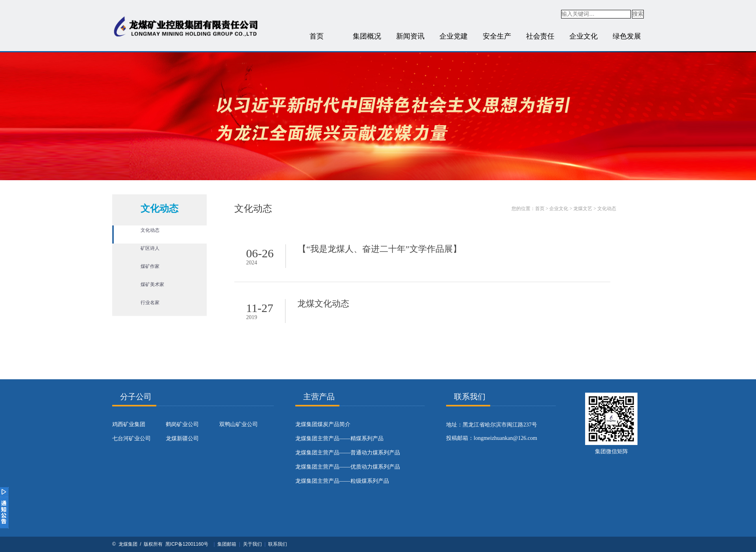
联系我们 (278, 544)
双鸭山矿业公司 (239, 424)
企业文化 (584, 36)
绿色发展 (627, 36)
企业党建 (454, 36)
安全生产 (497, 36)
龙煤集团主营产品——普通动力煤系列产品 (348, 453)
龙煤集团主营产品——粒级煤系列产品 (342, 481)
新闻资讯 (410, 36)
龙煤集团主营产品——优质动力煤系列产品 (348, 467)
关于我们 (252, 544)
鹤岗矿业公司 (182, 424)
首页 (317, 36)
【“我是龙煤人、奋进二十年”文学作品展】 (380, 249)
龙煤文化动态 (323, 304)
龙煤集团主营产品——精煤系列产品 (339, 438)
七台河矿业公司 (132, 438)
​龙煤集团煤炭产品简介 (323, 424)
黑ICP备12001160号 (187, 544)
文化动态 (607, 209)
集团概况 (367, 36)
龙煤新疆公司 (182, 438)
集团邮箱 (227, 544)
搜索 (638, 14)
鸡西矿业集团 (129, 424)
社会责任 (540, 36)
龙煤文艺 (583, 209)
